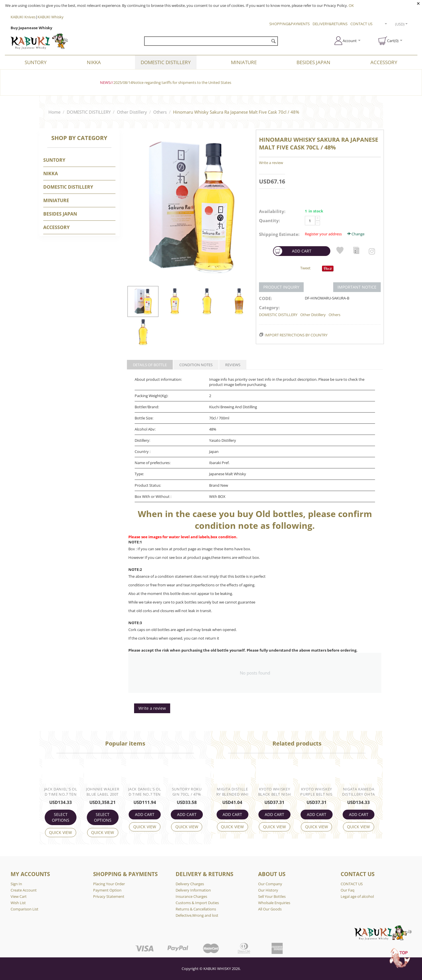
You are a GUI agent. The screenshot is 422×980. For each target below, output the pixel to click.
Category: (269, 307)
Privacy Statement (109, 896)
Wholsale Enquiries (274, 903)
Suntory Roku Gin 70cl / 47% (187, 792)
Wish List (18, 903)
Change (355, 234)
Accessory (384, 62)
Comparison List (24, 909)
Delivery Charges (190, 884)
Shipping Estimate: (279, 234)
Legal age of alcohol (357, 896)
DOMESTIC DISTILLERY (166, 62)
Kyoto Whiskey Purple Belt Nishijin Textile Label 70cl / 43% (316, 792)
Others (160, 112)
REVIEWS (233, 365)
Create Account (24, 890)
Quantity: (269, 220)
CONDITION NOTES (196, 365)
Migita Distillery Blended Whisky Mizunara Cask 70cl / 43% (232, 792)
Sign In (16, 884)
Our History (268, 890)
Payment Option (107, 890)
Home (54, 112)
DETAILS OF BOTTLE (150, 365)
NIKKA (94, 62)
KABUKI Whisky (51, 17)
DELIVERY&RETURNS (330, 24)
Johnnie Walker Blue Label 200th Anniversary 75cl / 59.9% (103, 792)
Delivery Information (193, 890)
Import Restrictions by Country (296, 335)
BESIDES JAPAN (313, 62)
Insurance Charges (191, 896)
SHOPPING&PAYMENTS (289, 24)
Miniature (244, 62)
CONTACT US (361, 24)
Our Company (270, 884)
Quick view (60, 832)
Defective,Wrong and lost (197, 915)
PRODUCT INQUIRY (281, 287)
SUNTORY (36, 62)
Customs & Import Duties (197, 903)
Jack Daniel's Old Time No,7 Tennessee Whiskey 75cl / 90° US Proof (61, 792)
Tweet (305, 268)
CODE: (265, 298)
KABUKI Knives (23, 17)
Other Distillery (132, 112)
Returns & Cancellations (196, 909)
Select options (61, 817)
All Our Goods (270, 909)
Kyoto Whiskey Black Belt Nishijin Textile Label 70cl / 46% (274, 792)
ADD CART (293, 251)
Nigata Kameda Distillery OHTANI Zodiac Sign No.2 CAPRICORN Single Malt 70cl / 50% (359, 792)
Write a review (271, 163)
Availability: (272, 211)
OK (351, 5)
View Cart (19, 896)
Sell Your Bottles (272, 896)
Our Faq (348, 890)
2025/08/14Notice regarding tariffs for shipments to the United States (172, 82)
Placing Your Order (109, 884)
